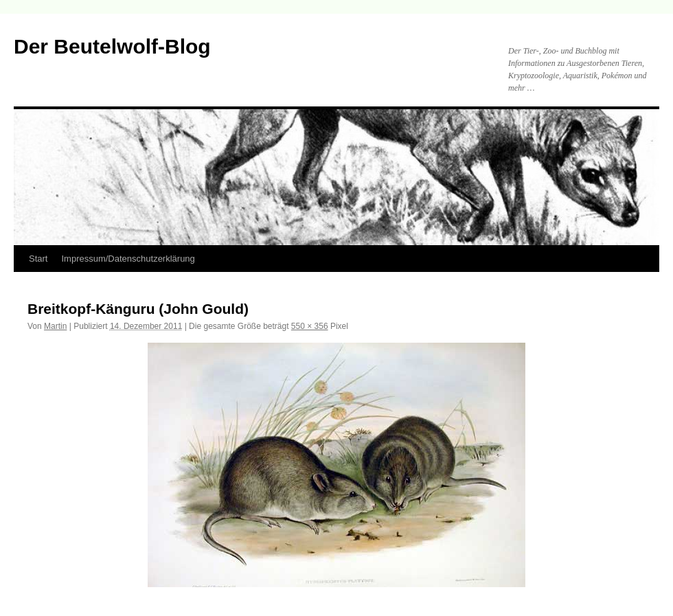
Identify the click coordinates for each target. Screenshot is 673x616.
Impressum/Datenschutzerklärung (128, 259)
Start (38, 259)
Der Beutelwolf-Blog (112, 46)
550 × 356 (310, 326)
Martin (55, 326)
